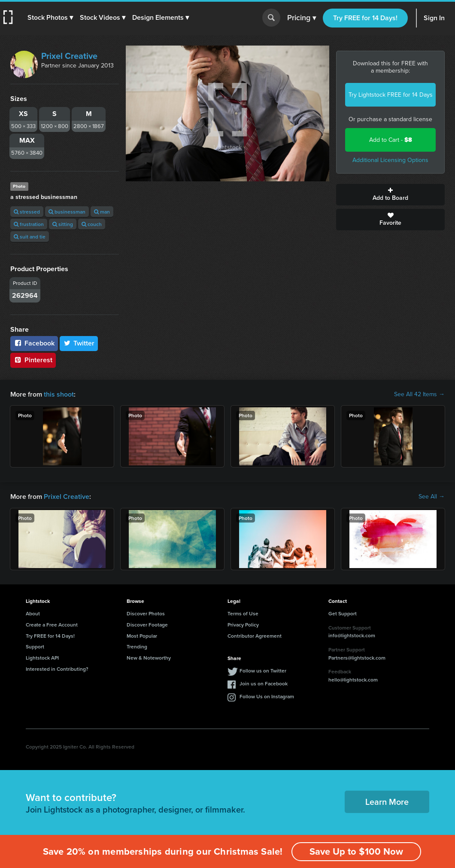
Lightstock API (42, 658)
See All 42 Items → (419, 394)
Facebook (34, 343)
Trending (137, 646)
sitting (63, 224)
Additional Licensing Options (390, 160)
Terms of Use (243, 613)
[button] (50, 18)
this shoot (59, 394)
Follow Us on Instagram (267, 696)
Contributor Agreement (255, 636)
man (102, 212)
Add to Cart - (391, 140)
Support (35, 646)
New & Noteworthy (149, 658)
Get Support (343, 613)
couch (92, 224)
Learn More (387, 802)
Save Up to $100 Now (356, 851)
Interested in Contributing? (57, 669)
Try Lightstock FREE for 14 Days (391, 95)
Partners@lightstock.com (357, 658)
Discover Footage (147, 625)
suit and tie (30, 237)
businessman (67, 212)
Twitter (79, 343)
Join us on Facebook (264, 683)
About (33, 613)
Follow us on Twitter (263, 671)
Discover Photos (146, 613)
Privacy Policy (243, 625)
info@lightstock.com (352, 635)
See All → (432, 497)
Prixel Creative (69, 56)
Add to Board (390, 195)
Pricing (302, 18)
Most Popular (142, 636)
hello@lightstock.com (353, 680)
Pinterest (33, 360)
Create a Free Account (52, 625)
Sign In (434, 18)
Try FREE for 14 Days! (365, 18)
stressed (27, 212)
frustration (29, 224)
